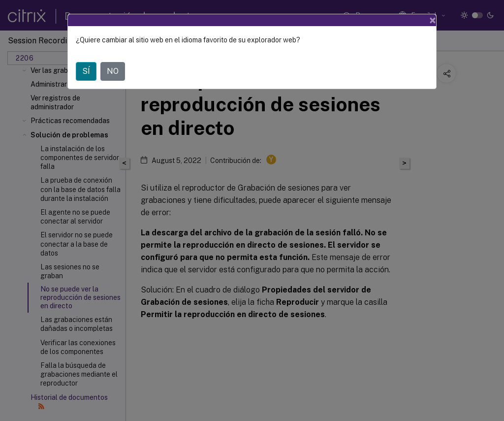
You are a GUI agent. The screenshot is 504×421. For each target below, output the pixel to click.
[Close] (433, 20)
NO (113, 71)
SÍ (86, 71)
